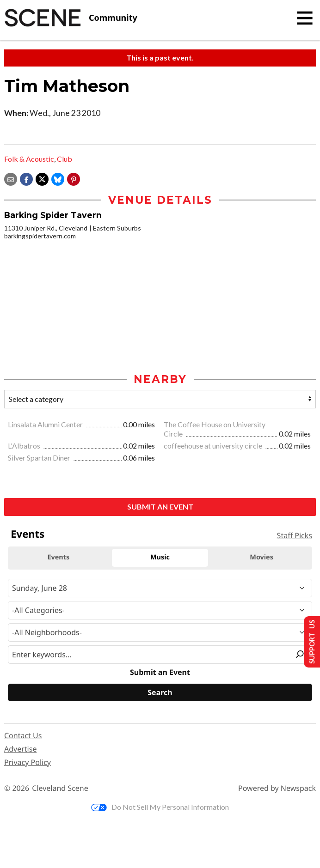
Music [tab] (160, 558)
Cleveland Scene (60, 789)
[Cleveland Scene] (71, 18)
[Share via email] (11, 178)
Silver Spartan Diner (40, 458)
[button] (74, 178)
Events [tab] (58, 558)
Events (28, 534)
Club (65, 159)
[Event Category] (160, 611)
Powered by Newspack (277, 789)
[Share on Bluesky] (58, 178)
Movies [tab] (262, 558)
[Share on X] (42, 178)
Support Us (309, 641)
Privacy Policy (28, 763)
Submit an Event (160, 507)
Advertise (20, 749)
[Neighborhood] (160, 633)
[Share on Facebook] (26, 178)
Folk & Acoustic (29, 159)
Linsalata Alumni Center (46, 425)
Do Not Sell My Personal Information (160, 808)
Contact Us (23, 736)
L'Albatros (25, 446)
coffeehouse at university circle (214, 446)
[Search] (160, 693)
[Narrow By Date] (160, 589)
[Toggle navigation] (305, 18)
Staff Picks (295, 536)
